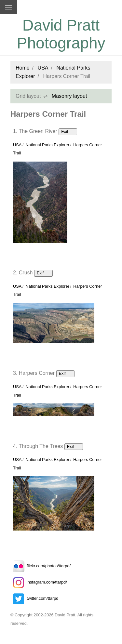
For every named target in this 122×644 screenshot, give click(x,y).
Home (23, 68)
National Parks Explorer (47, 145)
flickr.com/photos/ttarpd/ (41, 566)
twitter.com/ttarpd (34, 598)
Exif (68, 131)
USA (43, 68)
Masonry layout (69, 96)
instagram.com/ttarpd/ (39, 582)
